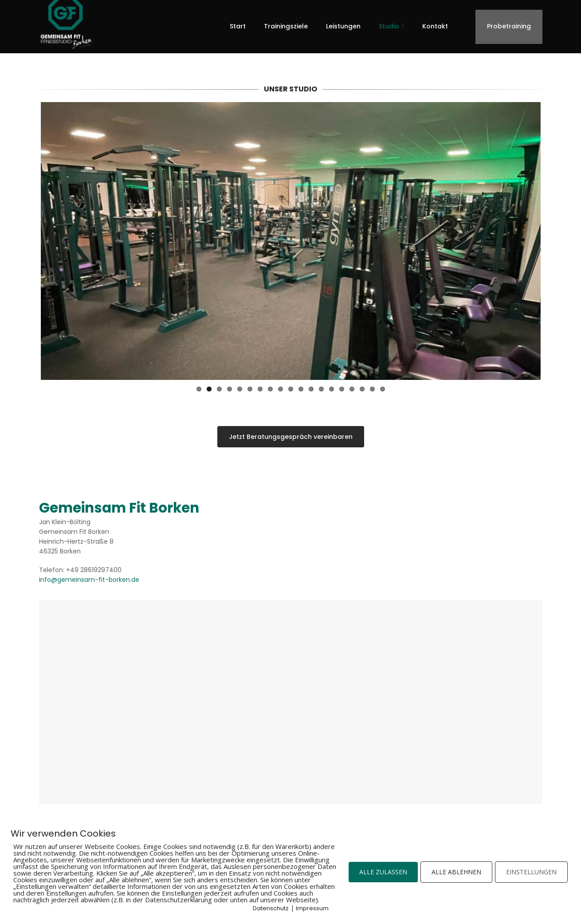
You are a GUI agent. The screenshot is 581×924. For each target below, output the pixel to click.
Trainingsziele (286, 26)
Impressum (312, 908)
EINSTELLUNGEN (531, 872)
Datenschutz (271, 908)
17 (362, 385)
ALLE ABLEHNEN (456, 872)
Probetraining (509, 26)
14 (332, 385)
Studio (389, 26)
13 (321, 385)
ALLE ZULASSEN (383, 872)
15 (342, 385)
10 (291, 385)
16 (352, 385)
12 (311, 385)
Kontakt (435, 26)
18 (372, 385)
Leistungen (343, 26)
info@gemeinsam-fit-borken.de (89, 576)
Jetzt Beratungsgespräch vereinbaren (291, 433)
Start (238, 26)
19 (383, 385)
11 (301, 385)
